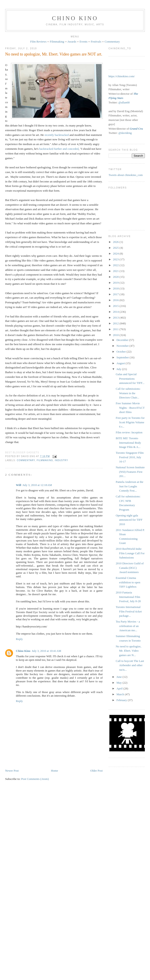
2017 (116, 294)
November (123, 346)
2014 (116, 312)
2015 (116, 306)
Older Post (96, 771)
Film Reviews (38, 42)
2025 (116, 248)
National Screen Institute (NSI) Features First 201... (130, 472)
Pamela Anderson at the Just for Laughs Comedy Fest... (130, 486)
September (123, 357)
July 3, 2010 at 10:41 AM (46, 651)
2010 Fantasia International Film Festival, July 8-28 (128, 597)
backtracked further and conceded (59, 149)
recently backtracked (57, 135)
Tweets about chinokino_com (126, 175)
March (121, 694)
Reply (19, 639)
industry (62, 460)
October (121, 352)
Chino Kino (23, 651)
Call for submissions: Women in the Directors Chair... (128, 393)
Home (54, 771)
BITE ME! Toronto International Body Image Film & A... (128, 443)
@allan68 (124, 102)
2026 (116, 242)
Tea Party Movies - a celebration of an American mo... (128, 626)
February (122, 700)
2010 (116, 335)
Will (19, 485)
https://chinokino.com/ (122, 76)
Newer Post (12, 771)
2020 (116, 277)
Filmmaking (57, 42)
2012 (116, 323)
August (121, 363)
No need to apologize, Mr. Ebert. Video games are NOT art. (54, 54)
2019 (116, 283)
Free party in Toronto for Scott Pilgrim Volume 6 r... (130, 422)
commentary (26, 460)
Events (83, 42)
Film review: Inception (129, 432)
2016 (116, 300)
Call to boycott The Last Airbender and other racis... (130, 665)
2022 (116, 265)
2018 (116, 288)
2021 (116, 271)
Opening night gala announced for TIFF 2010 (129, 520)
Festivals (96, 42)
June (119, 677)
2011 (116, 329)
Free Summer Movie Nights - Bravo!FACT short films (130, 408)
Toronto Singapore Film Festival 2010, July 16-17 (130, 457)
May (119, 683)
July (119, 369)
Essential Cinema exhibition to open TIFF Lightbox (128, 582)
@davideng (125, 133)
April (120, 688)
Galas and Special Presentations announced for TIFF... (130, 379)
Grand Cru (136, 129)
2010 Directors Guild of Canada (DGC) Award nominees (130, 568)
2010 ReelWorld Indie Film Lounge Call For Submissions (130, 553)
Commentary (112, 42)
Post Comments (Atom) (35, 779)
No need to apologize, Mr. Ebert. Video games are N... (129, 651)
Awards (72, 42)
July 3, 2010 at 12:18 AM (37, 485)
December (123, 340)
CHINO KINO (75, 18)
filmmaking (45, 460)
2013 (116, 318)
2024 (116, 254)
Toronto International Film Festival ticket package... (129, 611)
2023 (116, 259)
